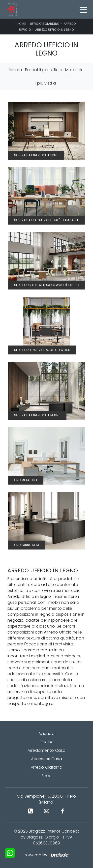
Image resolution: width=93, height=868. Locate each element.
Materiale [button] (74, 70)
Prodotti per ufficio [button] (44, 70)
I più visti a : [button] (47, 83)
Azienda (46, 734)
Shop (47, 776)
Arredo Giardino (46, 767)
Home (22, 24)
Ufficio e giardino (45, 24)
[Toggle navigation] (83, 9)
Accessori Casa (46, 759)
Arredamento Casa (47, 750)
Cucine (46, 742)
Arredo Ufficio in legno (55, 30)
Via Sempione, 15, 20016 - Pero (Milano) (47, 799)
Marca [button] (16, 70)
